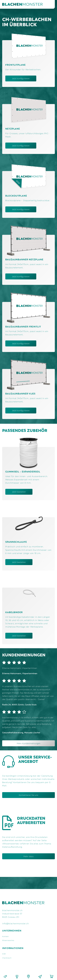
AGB (4, 954)
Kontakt (5, 936)
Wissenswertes (8, 940)
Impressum (7, 958)
